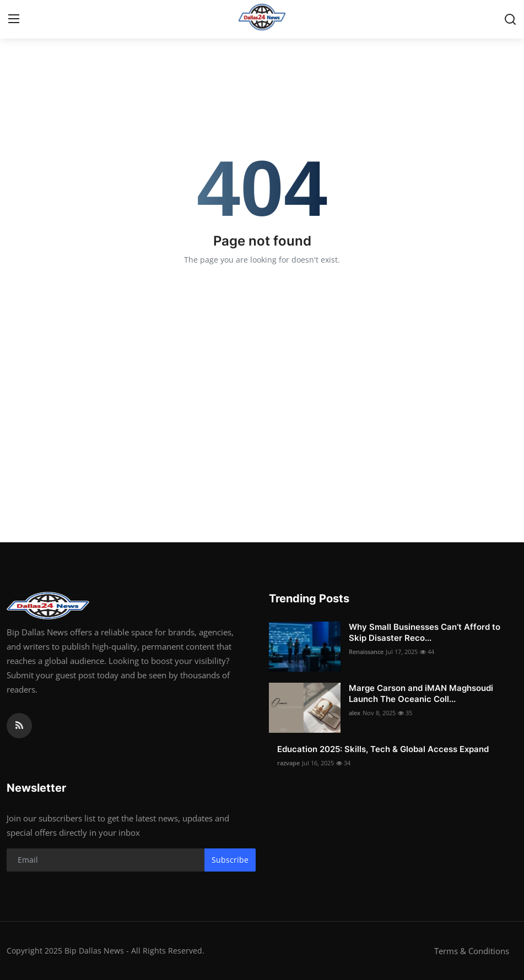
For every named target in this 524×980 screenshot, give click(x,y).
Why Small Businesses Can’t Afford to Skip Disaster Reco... (425, 632)
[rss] (19, 726)
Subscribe (230, 860)
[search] (510, 19)
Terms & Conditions (472, 951)
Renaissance (366, 652)
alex (355, 713)
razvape (288, 763)
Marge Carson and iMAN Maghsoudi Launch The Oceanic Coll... (421, 693)
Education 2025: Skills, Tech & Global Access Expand (383, 749)
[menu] (14, 19)
